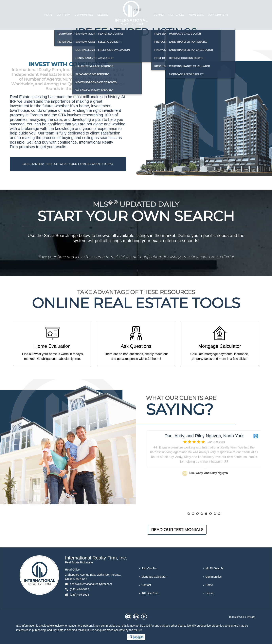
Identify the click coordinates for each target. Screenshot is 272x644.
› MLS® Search (213, 568)
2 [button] (193, 514)
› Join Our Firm (149, 568)
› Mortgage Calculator (153, 577)
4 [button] (202, 514)
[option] (204, 471)
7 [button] (215, 514)
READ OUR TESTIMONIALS (177, 530)
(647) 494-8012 (80, 589)
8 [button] (219, 514)
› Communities (212, 577)
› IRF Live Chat (149, 593)
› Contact (145, 585)
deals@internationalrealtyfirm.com (91, 584)
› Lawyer (209, 593)
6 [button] (210, 514)
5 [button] (206, 514)
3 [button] (197, 514)
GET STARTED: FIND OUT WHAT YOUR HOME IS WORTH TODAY (68, 164)
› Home (208, 585)
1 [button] (189, 514)
